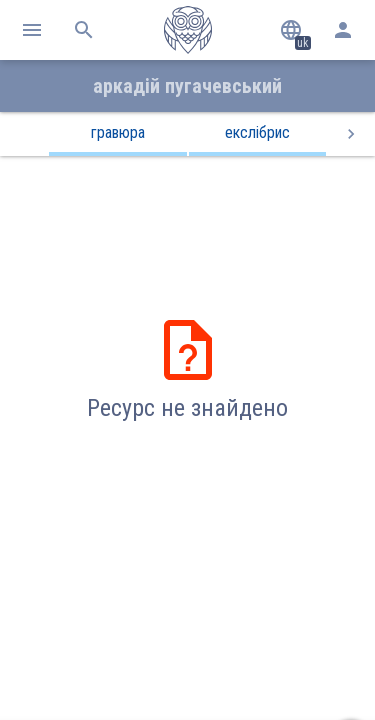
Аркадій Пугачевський (187, 86)
